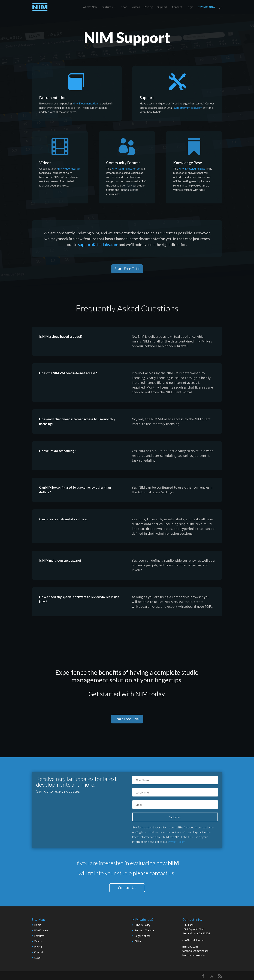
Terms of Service (144, 930)
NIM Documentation (85, 103)
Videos (136, 7)
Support (162, 7)
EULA (138, 941)
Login (190, 7)
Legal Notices (143, 936)
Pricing (149, 7)
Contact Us (127, 888)
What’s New (90, 7)
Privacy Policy (176, 842)
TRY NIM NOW (207, 7)
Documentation (53, 97)
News (124, 7)
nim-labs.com (190, 947)
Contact (177, 7)
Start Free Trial (127, 269)
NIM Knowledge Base (192, 168)
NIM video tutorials (69, 168)
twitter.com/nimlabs (194, 955)
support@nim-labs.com (188, 108)
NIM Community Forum (126, 168)
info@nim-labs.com (193, 940)
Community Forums (123, 163)
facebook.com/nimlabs (195, 951)
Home (38, 925)
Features (107, 7)
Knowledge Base (188, 163)
